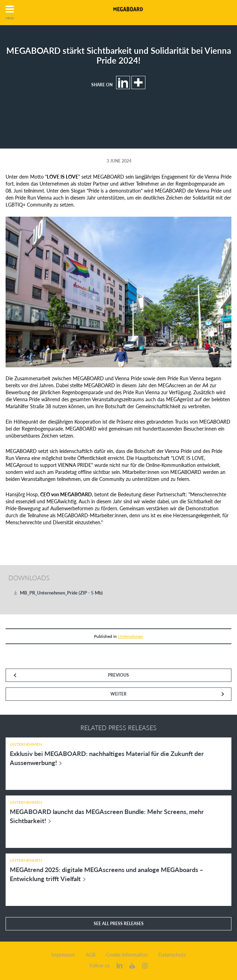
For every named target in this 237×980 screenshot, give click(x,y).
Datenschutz (172, 955)
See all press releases (119, 924)
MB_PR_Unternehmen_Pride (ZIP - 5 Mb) (61, 593)
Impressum (63, 955)
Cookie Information (127, 955)
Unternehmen (131, 636)
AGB (91, 955)
